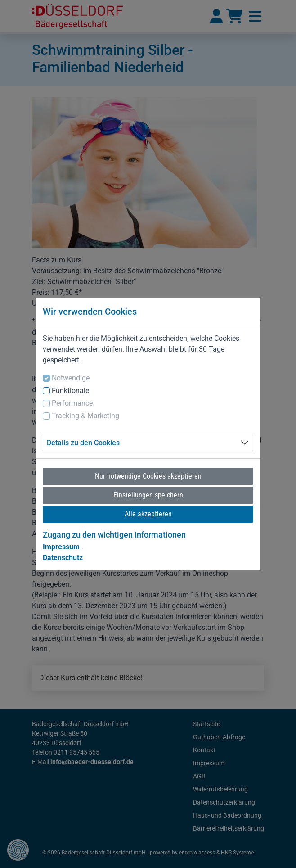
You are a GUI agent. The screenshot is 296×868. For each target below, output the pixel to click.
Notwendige (71, 378)
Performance (72, 403)
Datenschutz (63, 558)
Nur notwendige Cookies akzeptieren (148, 476)
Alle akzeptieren (148, 514)
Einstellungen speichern (148, 495)
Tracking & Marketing (85, 416)
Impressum (61, 547)
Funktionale (70, 391)
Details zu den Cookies (83, 443)
